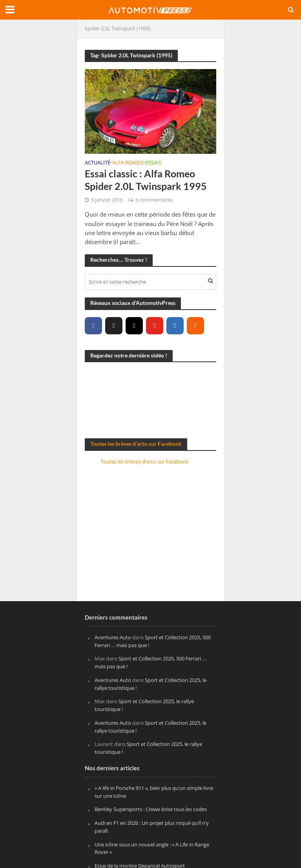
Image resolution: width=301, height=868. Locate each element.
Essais (153, 163)
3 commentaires (154, 200)
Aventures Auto (113, 637)
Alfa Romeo (128, 163)
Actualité (98, 163)
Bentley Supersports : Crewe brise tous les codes (151, 809)
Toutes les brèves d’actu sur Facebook (136, 444)
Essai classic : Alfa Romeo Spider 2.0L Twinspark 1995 (146, 180)
